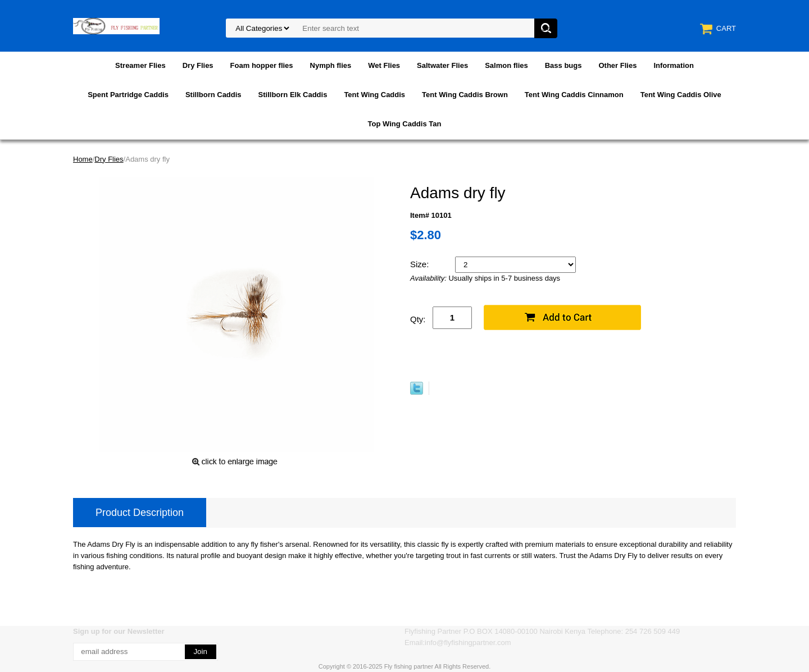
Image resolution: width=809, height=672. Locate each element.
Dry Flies (198, 65)
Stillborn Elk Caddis (293, 95)
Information (674, 65)
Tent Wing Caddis (374, 95)
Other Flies (617, 65)
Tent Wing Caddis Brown (465, 95)
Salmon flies (506, 65)
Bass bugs (563, 65)
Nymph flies (331, 65)
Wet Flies (384, 65)
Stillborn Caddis (213, 95)
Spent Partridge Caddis (128, 95)
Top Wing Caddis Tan (405, 124)
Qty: (418, 319)
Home (83, 159)
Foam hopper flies (262, 65)
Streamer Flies (140, 65)
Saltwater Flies (442, 65)
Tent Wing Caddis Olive (681, 95)
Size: (421, 264)
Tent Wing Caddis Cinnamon (574, 95)
